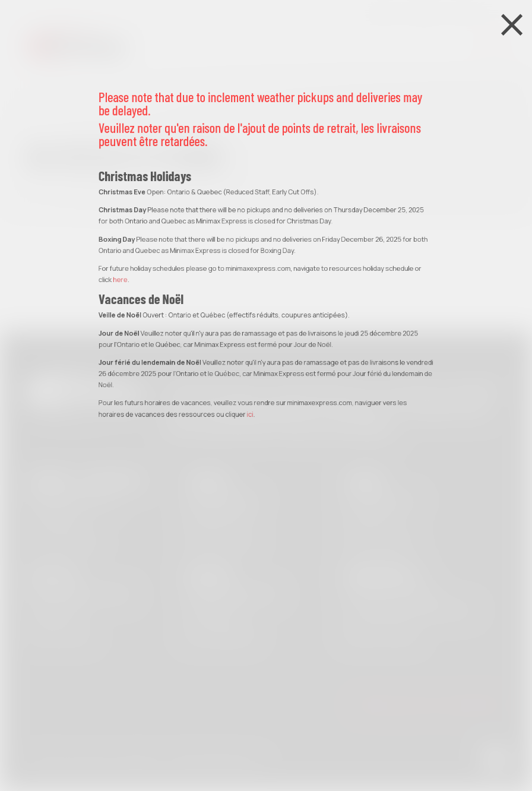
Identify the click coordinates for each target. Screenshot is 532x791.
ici (250, 286)
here (120, 152)
